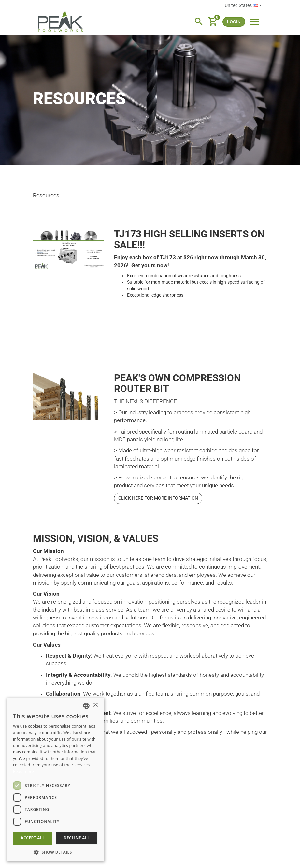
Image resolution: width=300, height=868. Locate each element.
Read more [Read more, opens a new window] (23, 771)
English (257, 5)
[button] (55, 852)
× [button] (95, 705)
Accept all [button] (33, 838)
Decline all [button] (77, 838)
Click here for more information (158, 498)
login (234, 22)
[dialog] (55, 780)
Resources (46, 195)
